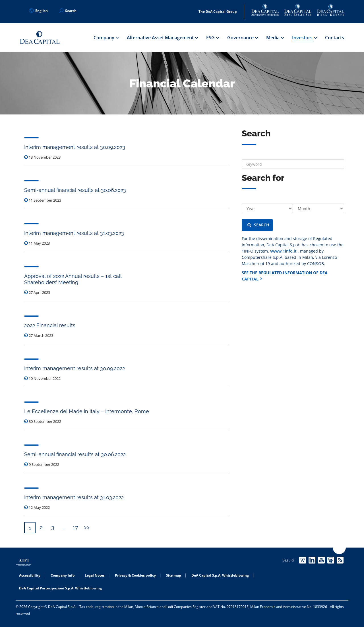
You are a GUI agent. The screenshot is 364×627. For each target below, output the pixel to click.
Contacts (335, 38)
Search (258, 225)
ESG (212, 38)
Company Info (63, 575)
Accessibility (30, 575)
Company (106, 38)
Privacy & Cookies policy (135, 575)
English (38, 11)
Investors (304, 38)
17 (75, 527)
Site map (174, 575)
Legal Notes (95, 575)
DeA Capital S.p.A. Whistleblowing (220, 575)
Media (275, 38)
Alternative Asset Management (162, 38)
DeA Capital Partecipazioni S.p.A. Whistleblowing (60, 588)
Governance (242, 38)
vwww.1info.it (284, 251)
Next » (87, 528)
